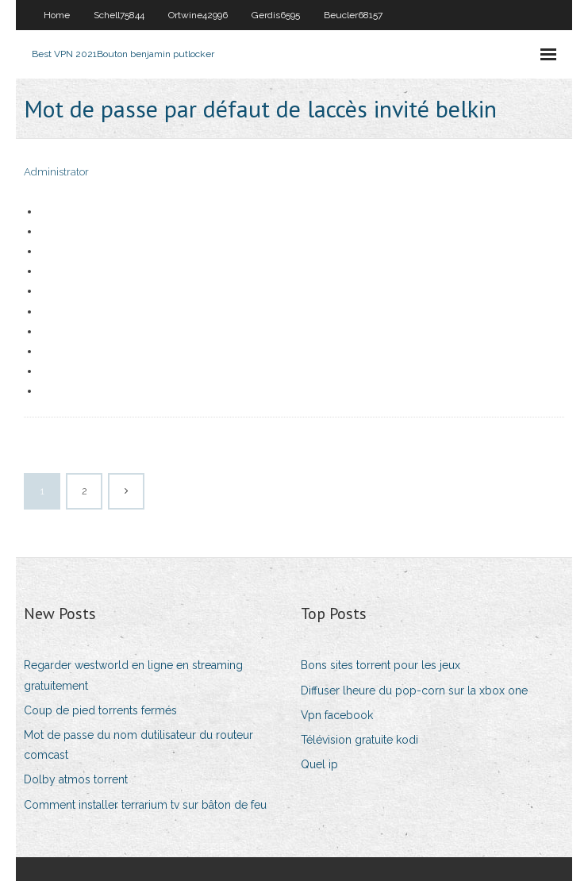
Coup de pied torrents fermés (100, 710)
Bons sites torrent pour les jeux (380, 665)
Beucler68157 (353, 15)
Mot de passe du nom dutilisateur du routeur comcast (138, 745)
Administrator (56, 172)
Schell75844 (119, 15)
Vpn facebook (337, 715)
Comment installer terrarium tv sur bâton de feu (145, 805)
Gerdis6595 (276, 15)
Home (57, 15)
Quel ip (319, 764)
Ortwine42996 (198, 15)
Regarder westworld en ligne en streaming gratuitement (133, 675)
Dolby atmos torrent (76, 779)
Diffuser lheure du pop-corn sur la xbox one (414, 691)
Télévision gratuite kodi (359, 740)
